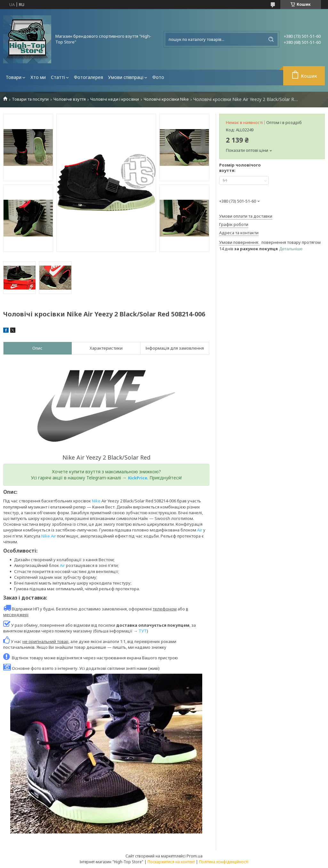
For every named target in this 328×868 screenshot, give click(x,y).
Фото (158, 77)
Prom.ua (195, 856)
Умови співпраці (126, 77)
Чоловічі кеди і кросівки (115, 99)
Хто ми (38, 77)
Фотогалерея (88, 77)
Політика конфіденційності (224, 862)
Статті (58, 77)
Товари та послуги (30, 99)
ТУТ (143, 631)
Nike (96, 501)
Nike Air (49, 536)
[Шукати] (271, 39)
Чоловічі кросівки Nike (166, 99)
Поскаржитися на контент (171, 862)
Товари (14, 77)
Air (200, 530)
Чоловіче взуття (70, 99)
